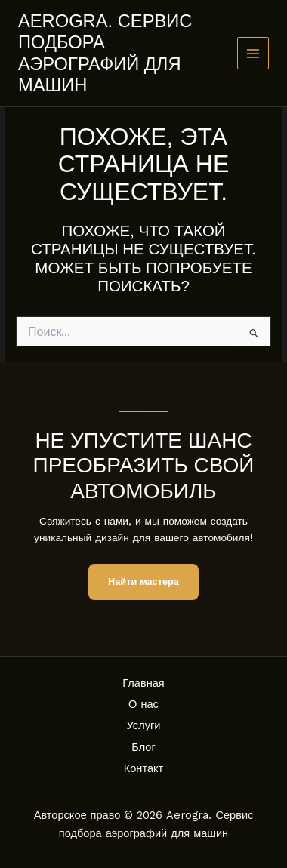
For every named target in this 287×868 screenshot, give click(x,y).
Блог (143, 747)
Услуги (144, 725)
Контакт (144, 768)
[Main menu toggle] (253, 53)
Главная (143, 683)
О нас (143, 704)
